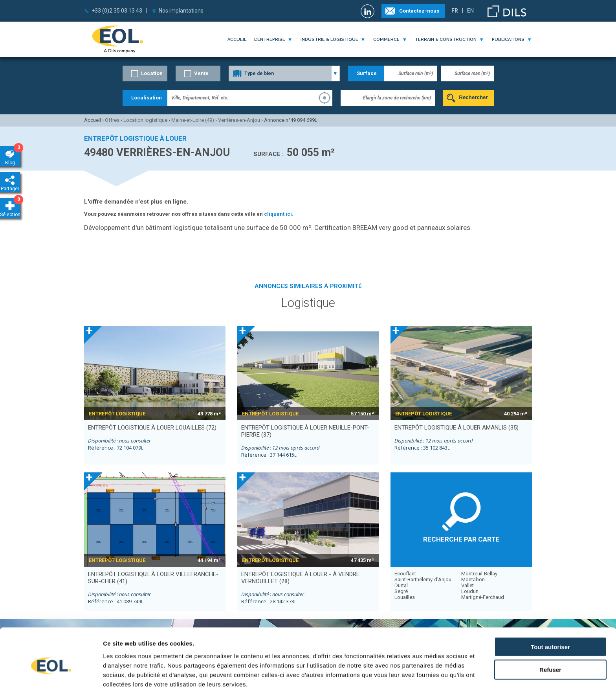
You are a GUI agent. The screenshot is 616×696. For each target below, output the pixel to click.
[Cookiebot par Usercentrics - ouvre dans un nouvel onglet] (51, 681)
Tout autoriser (550, 614)
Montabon (473, 579)
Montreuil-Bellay (479, 574)
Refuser (550, 638)
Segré (401, 591)
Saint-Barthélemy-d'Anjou (423, 579)
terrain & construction (446, 39)
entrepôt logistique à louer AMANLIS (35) (456, 428)
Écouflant (405, 574)
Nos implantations (181, 11)
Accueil (237, 39)
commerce (386, 39)
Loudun (470, 591)
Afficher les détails (433, 680)
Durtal (401, 585)
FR (455, 11)
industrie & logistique (329, 39)
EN (470, 11)
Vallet (467, 585)
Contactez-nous (419, 11)
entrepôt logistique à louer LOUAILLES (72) (152, 428)
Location (152, 73)
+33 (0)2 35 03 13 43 (117, 11)
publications (508, 39)
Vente (201, 73)
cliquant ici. (279, 214)
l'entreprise (270, 39)
